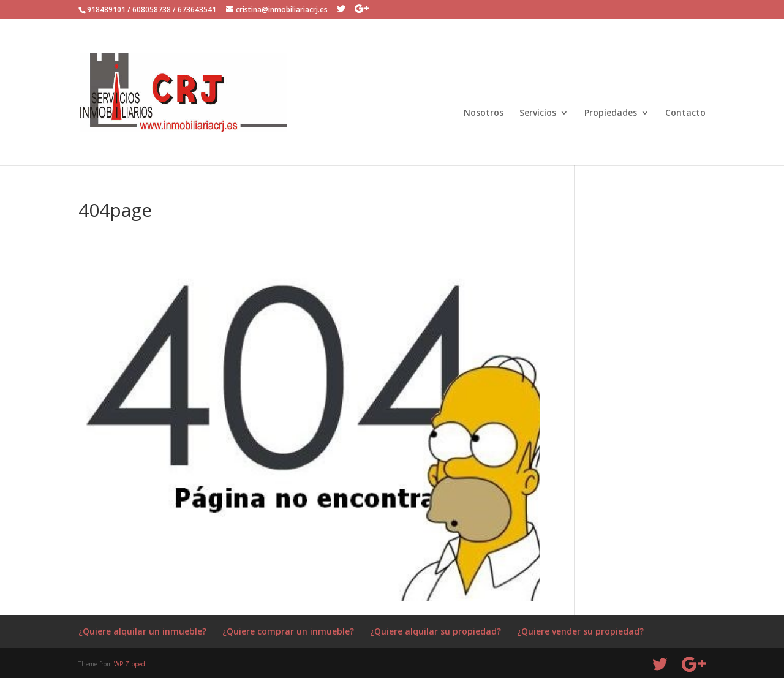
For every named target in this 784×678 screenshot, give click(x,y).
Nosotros (484, 113)
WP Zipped (130, 664)
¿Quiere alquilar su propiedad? (435, 631)
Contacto (685, 113)
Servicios (538, 113)
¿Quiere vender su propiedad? (580, 631)
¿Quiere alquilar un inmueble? (142, 631)
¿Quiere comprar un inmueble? (288, 631)
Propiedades (611, 113)
